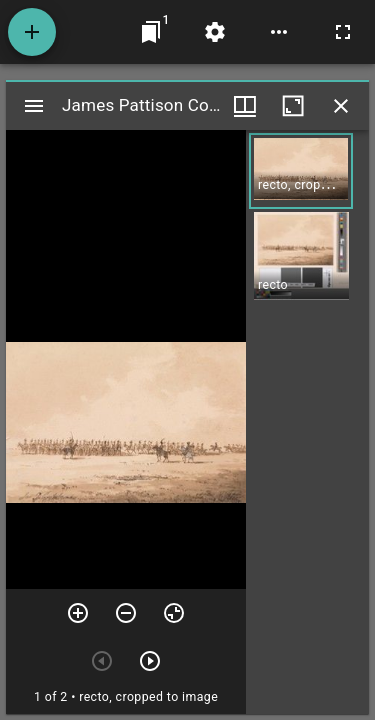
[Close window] (341, 106)
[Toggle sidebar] (34, 106)
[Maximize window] (293, 106)
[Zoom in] (78, 613)
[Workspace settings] (215, 32)
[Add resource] (32, 32)
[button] (301, 171)
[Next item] (150, 661)
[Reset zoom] (174, 613)
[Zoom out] (126, 613)
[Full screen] (343, 32)
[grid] (307, 422)
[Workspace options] (279, 32)
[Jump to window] (151, 32)
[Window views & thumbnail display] (245, 106)
